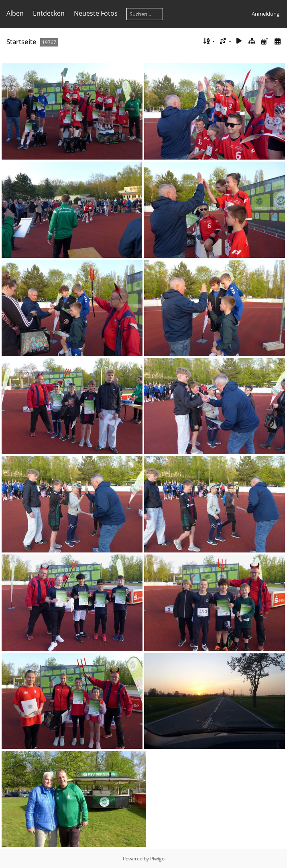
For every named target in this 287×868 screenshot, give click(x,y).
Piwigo (157, 859)
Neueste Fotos (96, 13)
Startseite (21, 41)
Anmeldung (266, 14)
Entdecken (49, 13)
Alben (15, 13)
